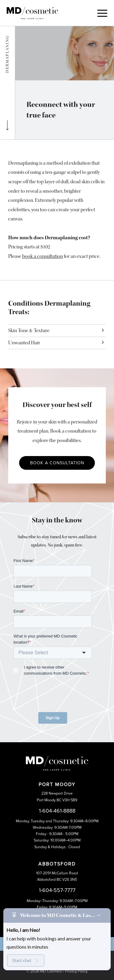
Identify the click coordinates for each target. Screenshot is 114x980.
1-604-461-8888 (57, 811)
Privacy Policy (76, 971)
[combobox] (53, 653)
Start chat (26, 960)
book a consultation (43, 256)
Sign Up (53, 718)
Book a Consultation (57, 463)
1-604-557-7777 (57, 890)
